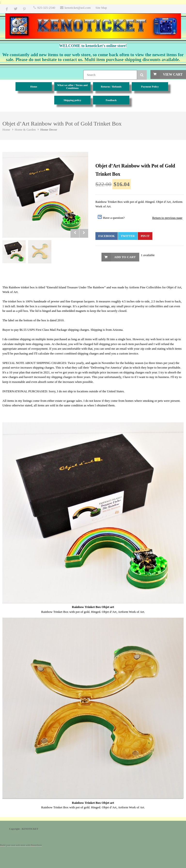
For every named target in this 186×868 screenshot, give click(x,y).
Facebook (107, 236)
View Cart (173, 75)
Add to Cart (125, 257)
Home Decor (49, 130)
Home (6, 130)
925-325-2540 (46, 8)
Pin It (145, 236)
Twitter (128, 236)
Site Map (101, 8)
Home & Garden (25, 130)
